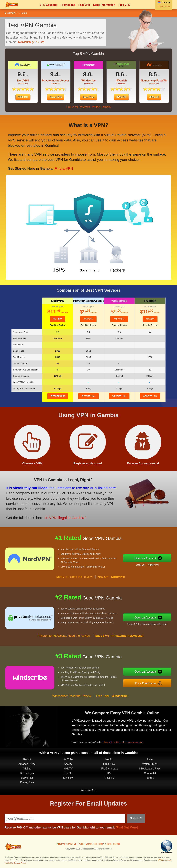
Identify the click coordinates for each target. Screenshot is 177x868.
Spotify (68, 764)
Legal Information (104, 5)
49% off (154, 97)
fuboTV (150, 778)
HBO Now (109, 764)
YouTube (68, 759)
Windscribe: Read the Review (72, 696)
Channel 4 (150, 773)
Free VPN (124, 5)
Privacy (81, 844)
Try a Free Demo (145, 683)
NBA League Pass (150, 769)
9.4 (54, 74)
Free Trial (88, 97)
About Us (61, 844)
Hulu (150, 759)
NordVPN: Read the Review (74, 577)
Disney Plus (27, 782)
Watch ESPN (150, 764)
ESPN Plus (27, 778)
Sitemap (117, 844)
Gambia (11, 13)
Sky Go (68, 773)
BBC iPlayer (27, 773)
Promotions (68, 5)
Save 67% (56, 97)
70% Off (23, 97)
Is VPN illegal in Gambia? (66, 518)
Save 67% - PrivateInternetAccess (147, 624)
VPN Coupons (49, 5)
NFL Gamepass (109, 769)
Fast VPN (84, 5)
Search (108, 844)
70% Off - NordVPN (147, 565)
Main (24, 13)
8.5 (153, 74)
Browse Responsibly (95, 844)
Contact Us (71, 844)
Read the (58, 325)
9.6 (22, 74)
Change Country (164, 6)
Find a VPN (64, 168)
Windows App (89, 790)
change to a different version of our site (123, 742)
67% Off (121, 97)
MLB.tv (27, 769)
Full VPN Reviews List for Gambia (88, 107)
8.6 (120, 74)
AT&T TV (109, 778)
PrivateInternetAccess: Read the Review (64, 636)
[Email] (65, 818)
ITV (109, 773)
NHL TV (68, 769)
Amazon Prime (27, 764)
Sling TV (68, 778)
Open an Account (145, 558)
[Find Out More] (127, 828)
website (58, 396)
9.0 (87, 74)
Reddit (27, 759)
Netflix (109, 759)
